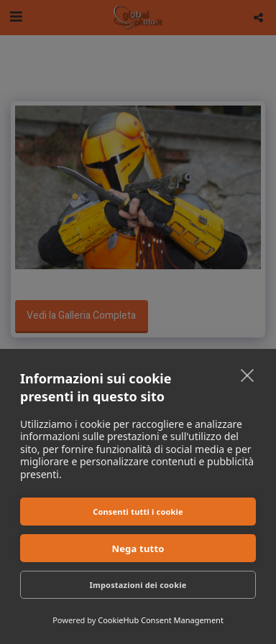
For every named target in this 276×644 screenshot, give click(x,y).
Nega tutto (138, 549)
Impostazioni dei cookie (138, 585)
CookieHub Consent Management (161, 620)
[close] (248, 375)
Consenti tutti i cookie (138, 512)
